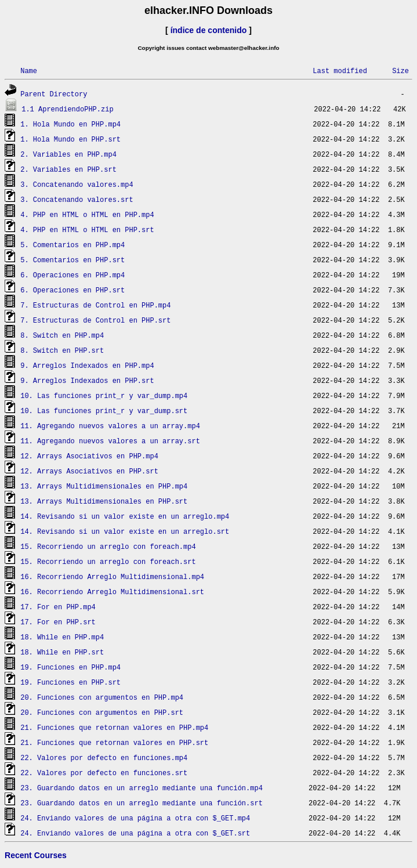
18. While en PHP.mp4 (62, 637)
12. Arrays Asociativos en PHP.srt (89, 471)
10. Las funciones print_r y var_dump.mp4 (104, 395)
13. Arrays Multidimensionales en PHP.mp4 (104, 486)
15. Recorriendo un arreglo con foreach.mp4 (108, 546)
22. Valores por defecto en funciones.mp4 (104, 757)
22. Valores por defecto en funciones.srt (104, 773)
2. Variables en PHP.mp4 (68, 154)
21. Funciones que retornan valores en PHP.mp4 (114, 727)
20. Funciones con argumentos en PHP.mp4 (102, 697)
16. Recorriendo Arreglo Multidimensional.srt (112, 592)
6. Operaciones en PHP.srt (72, 290)
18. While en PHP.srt (62, 652)
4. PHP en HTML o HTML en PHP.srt (87, 229)
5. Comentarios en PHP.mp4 (72, 245)
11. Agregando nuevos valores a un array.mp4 (110, 426)
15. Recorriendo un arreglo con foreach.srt (108, 561)
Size (400, 70)
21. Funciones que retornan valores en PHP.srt (114, 742)
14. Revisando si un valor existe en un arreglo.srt (125, 531)
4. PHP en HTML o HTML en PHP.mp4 (87, 214)
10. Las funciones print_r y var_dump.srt (104, 411)
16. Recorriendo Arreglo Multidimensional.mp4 (112, 576)
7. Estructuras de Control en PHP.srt (95, 320)
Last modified (340, 70)
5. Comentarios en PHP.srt (72, 260)
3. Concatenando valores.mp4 (77, 184)
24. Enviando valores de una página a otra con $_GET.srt (135, 833)
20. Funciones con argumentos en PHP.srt (102, 712)
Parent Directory (54, 94)
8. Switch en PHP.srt (62, 350)
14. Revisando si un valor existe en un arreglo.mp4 (125, 516)
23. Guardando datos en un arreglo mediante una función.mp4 (142, 788)
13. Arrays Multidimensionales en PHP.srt (104, 501)
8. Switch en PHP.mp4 (62, 335)
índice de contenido (209, 30)
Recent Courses (36, 855)
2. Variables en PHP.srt (68, 169)
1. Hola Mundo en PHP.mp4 (70, 124)
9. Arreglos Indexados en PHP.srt (87, 380)
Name (29, 70)
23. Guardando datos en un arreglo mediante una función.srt (142, 803)
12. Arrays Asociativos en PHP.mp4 (89, 456)
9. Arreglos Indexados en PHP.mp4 (87, 365)
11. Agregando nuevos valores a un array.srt (110, 441)
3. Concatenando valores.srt (77, 199)
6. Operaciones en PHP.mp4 (72, 275)
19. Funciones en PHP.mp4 (70, 667)
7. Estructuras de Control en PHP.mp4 (95, 305)
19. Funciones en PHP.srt (70, 682)
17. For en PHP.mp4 (58, 607)
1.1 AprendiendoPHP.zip (67, 109)
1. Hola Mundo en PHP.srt (70, 139)
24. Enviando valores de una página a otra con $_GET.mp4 (135, 818)
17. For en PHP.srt (58, 622)
